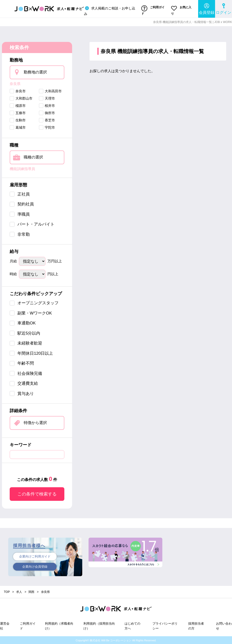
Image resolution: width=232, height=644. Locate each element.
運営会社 (5, 625)
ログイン (224, 9)
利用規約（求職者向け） (59, 625)
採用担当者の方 (196, 625)
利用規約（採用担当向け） (99, 625)
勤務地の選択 (35, 71)
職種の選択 (33, 157)
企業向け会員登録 (35, 566)
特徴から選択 (35, 422)
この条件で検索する (37, 494)
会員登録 (207, 9)
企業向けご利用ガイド (35, 556)
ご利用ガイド (153, 10)
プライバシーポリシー (165, 625)
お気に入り (181, 10)
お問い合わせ (224, 625)
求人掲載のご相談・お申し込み (110, 10)
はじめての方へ (132, 625)
